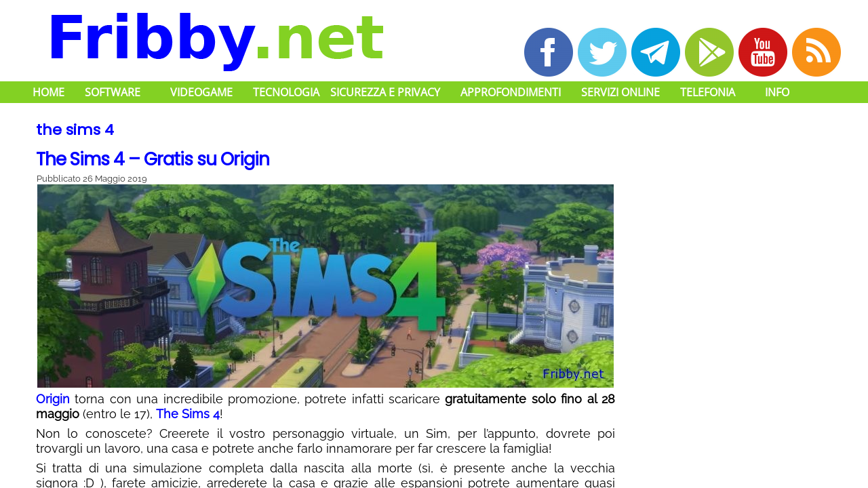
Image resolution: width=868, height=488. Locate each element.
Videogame (201, 92)
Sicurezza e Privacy (385, 92)
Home (48, 92)
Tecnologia (286, 92)
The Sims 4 (188, 414)
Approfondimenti (511, 92)
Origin (53, 399)
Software (113, 92)
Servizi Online (620, 92)
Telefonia (708, 92)
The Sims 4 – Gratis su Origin (153, 159)
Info (777, 92)
